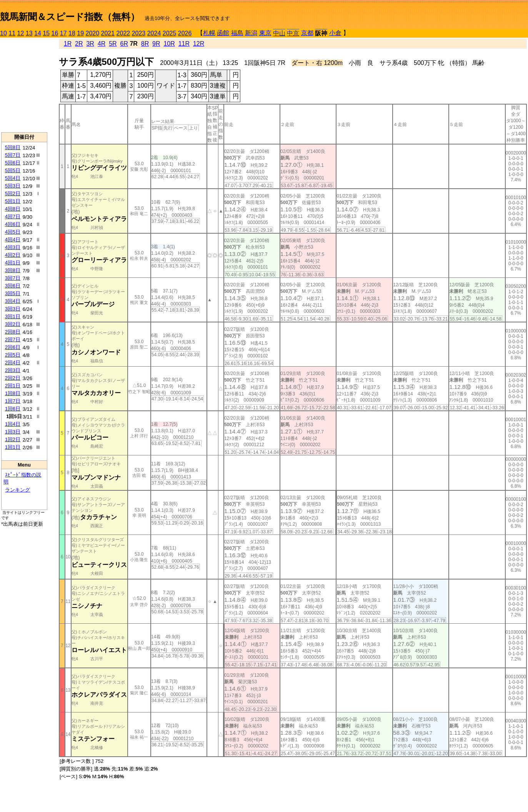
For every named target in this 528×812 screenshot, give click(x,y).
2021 (108, 33)
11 (12, 33)
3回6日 (13, 286)
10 (3, 33)
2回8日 (13, 332)
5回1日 (13, 201)
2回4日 (13, 363)
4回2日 (13, 255)
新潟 (251, 33)
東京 (265, 33)
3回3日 (13, 309)
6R (124, 44)
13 (29, 33)
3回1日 (13, 316)
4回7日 (13, 217)
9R (156, 44)
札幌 (209, 33)
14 (38, 33)
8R (145, 44)
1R (68, 44)
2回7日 (13, 340)
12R (199, 44)
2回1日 (13, 386)
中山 (279, 33)
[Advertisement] (24, 85)
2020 (93, 33)
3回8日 (13, 270)
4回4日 (13, 240)
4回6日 (13, 224)
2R (79, 44)
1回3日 (13, 432)
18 (72, 33)
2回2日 (13, 378)
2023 (139, 33)
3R (90, 44)
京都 (307, 33)
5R (113, 44)
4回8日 (13, 209)
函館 (223, 33)
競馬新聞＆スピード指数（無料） (70, 17)
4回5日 (13, 232)
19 (80, 33)
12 (21, 33)
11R (184, 44)
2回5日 (13, 355)
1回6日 (13, 409)
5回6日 (13, 163)
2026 (185, 33)
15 (46, 33)
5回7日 (13, 155)
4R (102, 44)
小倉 (335, 33)
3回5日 (13, 293)
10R (169, 44)
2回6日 (13, 347)
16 (55, 33)
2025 (170, 33)
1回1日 (13, 447)
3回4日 (13, 301)
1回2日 (13, 439)
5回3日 (13, 186)
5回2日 (13, 193)
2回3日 (13, 370)
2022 (123, 33)
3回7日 (13, 278)
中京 (293, 33)
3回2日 (13, 324)
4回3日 (13, 247)
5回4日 (13, 178)
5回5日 (13, 170)
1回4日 (13, 424)
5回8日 (13, 147)
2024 (154, 33)
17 (63, 33)
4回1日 (13, 263)
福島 (237, 33)
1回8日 (13, 393)
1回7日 (13, 401)
